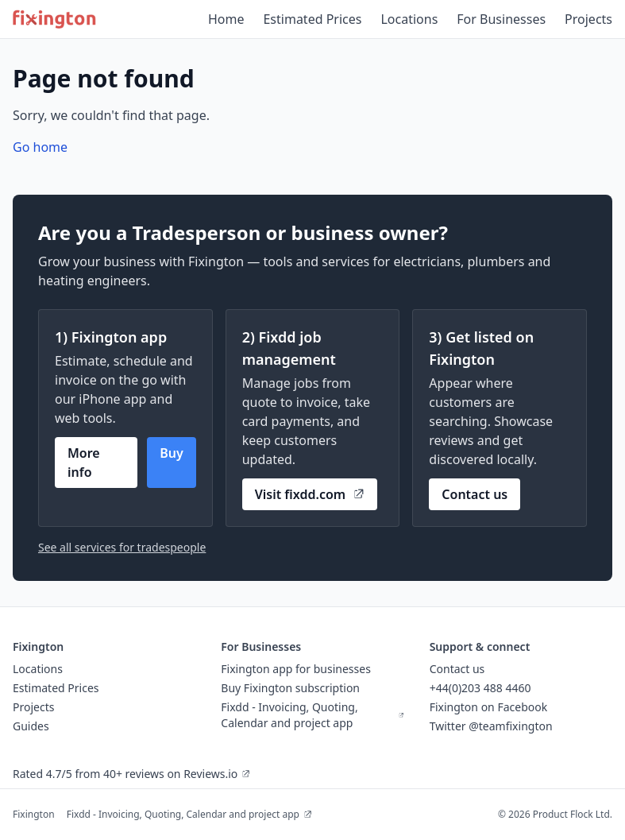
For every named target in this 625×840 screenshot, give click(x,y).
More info (84, 463)
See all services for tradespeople (122, 547)
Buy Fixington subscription (290, 688)
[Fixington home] (54, 19)
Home (226, 19)
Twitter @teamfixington (491, 726)
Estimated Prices (312, 19)
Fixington (34, 814)
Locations (409, 19)
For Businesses (501, 19)
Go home (40, 147)
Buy (172, 453)
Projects (588, 19)
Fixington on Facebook (489, 707)
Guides (31, 726)
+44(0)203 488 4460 (480, 688)
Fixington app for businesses (296, 669)
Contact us (475, 494)
